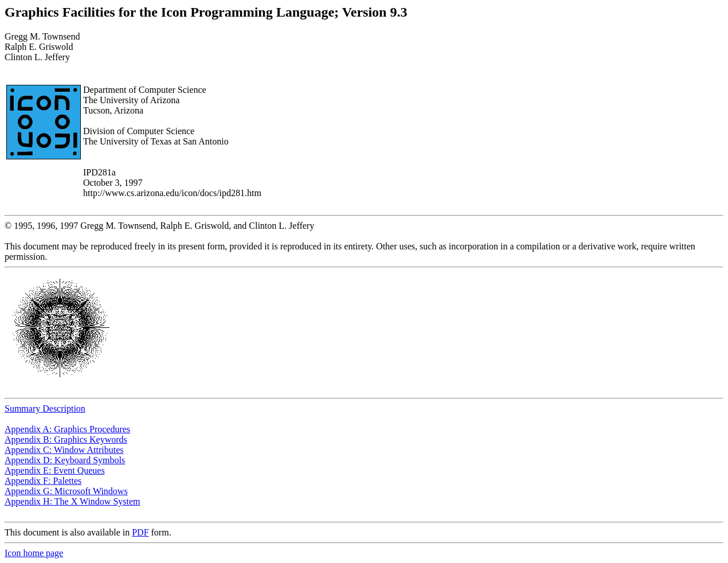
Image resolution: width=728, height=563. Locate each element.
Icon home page (34, 553)
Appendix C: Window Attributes (64, 450)
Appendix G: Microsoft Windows (66, 491)
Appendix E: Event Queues (55, 470)
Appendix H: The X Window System (73, 501)
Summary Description (45, 408)
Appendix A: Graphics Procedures (67, 429)
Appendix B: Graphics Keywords (66, 439)
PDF (140, 532)
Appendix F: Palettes (43, 481)
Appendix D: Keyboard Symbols (65, 460)
